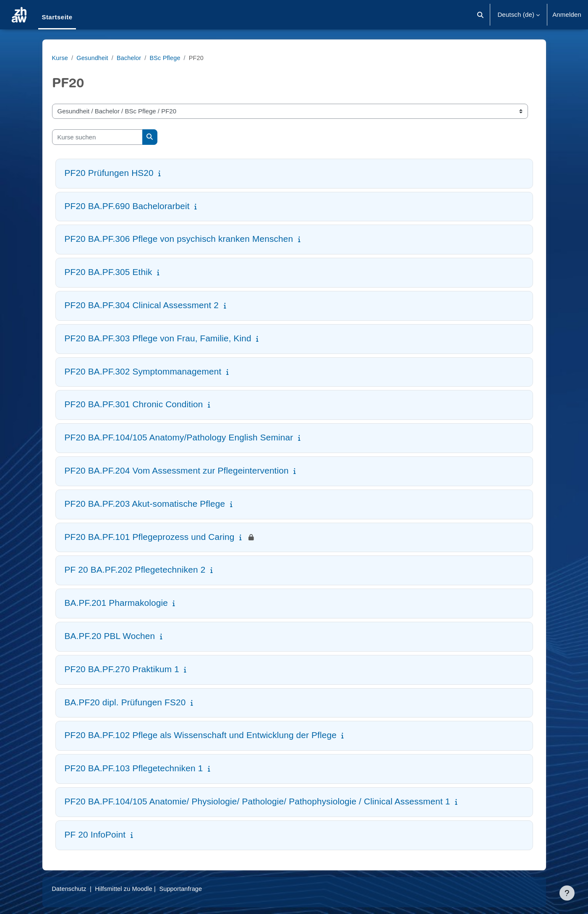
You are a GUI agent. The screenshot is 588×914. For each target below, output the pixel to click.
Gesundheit (94, 58)
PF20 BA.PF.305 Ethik (108, 272)
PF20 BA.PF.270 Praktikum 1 (122, 669)
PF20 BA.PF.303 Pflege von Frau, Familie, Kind (158, 338)
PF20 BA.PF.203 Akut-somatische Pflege (145, 504)
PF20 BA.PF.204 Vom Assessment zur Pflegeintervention (177, 470)
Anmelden (567, 14)
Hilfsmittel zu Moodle (126, 889)
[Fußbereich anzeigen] (567, 893)
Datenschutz (70, 889)
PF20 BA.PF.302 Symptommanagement (143, 371)
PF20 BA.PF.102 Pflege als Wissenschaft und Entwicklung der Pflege (201, 735)
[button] (481, 15)
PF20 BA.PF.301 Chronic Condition (134, 404)
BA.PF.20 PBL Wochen (110, 636)
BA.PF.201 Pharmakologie (116, 603)
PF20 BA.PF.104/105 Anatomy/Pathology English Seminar (179, 437)
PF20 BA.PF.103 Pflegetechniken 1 (134, 768)
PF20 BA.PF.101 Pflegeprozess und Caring (150, 537)
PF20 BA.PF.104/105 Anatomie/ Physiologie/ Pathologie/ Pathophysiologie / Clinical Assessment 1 (257, 801)
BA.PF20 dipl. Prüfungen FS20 (125, 702)
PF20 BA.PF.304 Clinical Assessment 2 (142, 305)
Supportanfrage (186, 889)
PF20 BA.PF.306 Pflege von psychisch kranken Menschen (179, 239)
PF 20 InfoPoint (95, 834)
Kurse (60, 58)
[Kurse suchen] (97, 137)
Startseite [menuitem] (57, 17)
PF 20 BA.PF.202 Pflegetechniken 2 (135, 570)
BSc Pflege (168, 58)
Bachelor (131, 58)
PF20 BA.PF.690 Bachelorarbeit (127, 206)
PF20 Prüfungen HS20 (109, 173)
